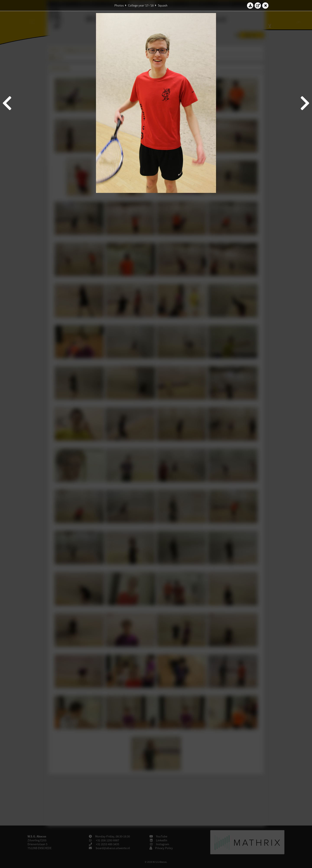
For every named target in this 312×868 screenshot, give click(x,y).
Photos (119, 5)
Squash (163, 5)
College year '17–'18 (141, 5)
